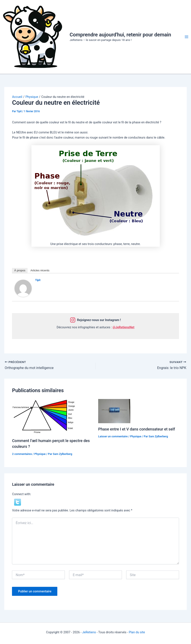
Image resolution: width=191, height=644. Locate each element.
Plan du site (137, 632)
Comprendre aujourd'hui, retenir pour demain (121, 35)
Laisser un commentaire (113, 436)
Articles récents (40, 270)
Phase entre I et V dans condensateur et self (137, 429)
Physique (40, 454)
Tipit (38, 280)
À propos (20, 270)
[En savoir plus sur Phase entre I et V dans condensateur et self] (114, 411)
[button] (18, 502)
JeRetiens (89, 632)
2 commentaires (22, 454)
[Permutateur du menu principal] (187, 37)
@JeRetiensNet (123, 327)
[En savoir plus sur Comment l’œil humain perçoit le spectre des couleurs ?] (44, 417)
